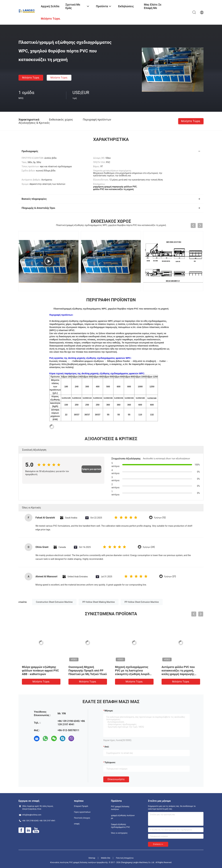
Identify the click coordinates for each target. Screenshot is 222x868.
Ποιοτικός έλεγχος (82, 818)
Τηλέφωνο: (110, 762)
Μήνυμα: (109, 711)
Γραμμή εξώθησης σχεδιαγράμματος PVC (120, 826)
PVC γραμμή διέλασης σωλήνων (120, 808)
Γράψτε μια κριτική (91, 469)
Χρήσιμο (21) (170, 576)
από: (107, 747)
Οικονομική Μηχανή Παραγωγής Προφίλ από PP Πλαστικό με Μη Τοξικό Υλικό (88, 670)
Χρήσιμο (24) (149, 547)
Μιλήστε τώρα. (31, 78)
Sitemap (92, 858)
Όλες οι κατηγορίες (119, 833)
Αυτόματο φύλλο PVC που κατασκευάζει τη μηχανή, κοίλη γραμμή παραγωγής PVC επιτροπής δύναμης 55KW (178, 674)
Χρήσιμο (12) (160, 518)
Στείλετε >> (158, 844)
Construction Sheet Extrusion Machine (54, 602)
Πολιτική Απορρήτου (125, 858)
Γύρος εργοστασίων (82, 812)
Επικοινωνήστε (116, 779)
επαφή (77, 824)
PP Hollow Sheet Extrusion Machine (142, 602)
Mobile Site (106, 858)
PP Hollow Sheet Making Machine (99, 602)
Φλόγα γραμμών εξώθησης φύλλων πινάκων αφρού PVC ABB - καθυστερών (40, 670)
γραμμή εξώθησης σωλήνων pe (123, 817)
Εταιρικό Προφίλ (81, 806)
